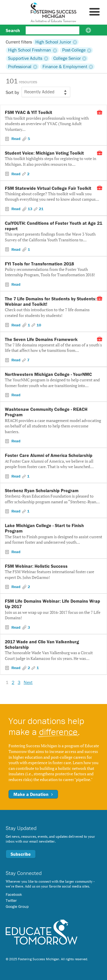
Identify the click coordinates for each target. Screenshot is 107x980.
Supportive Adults (25, 58)
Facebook (14, 894)
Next (28, 682)
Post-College (74, 50)
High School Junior (53, 42)
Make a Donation (33, 794)
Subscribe (21, 854)
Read (16, 139)
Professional (20, 66)
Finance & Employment (65, 66)
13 (30, 209)
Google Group (17, 906)
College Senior (67, 58)
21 (41, 209)
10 (39, 325)
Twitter (11, 900)
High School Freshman (30, 50)
